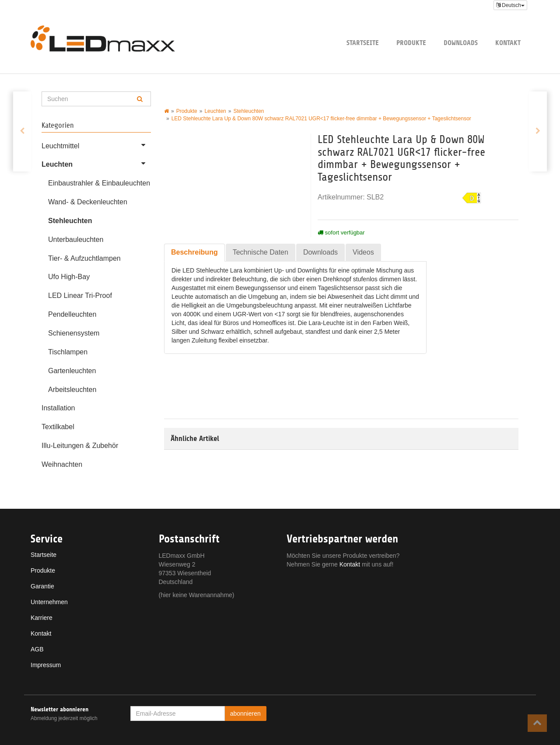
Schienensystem (74, 333)
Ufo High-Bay (69, 277)
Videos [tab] (363, 252)
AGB (37, 649)
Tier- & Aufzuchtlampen (84, 258)
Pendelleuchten (72, 314)
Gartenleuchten (72, 371)
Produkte (411, 43)
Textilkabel (58, 427)
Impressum (46, 665)
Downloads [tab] (320, 252)
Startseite (363, 43)
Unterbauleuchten (76, 240)
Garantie (42, 586)
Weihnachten (62, 464)
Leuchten (96, 163)
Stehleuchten (70, 221)
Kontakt (508, 43)
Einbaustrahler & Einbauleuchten (99, 183)
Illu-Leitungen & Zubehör (80, 446)
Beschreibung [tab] (194, 252)
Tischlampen (68, 352)
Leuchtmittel (96, 145)
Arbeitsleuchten (72, 390)
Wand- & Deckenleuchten (88, 202)
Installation (58, 408)
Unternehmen (49, 602)
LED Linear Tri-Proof (80, 296)
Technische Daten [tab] (261, 252)
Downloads (461, 43)
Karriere (42, 618)
